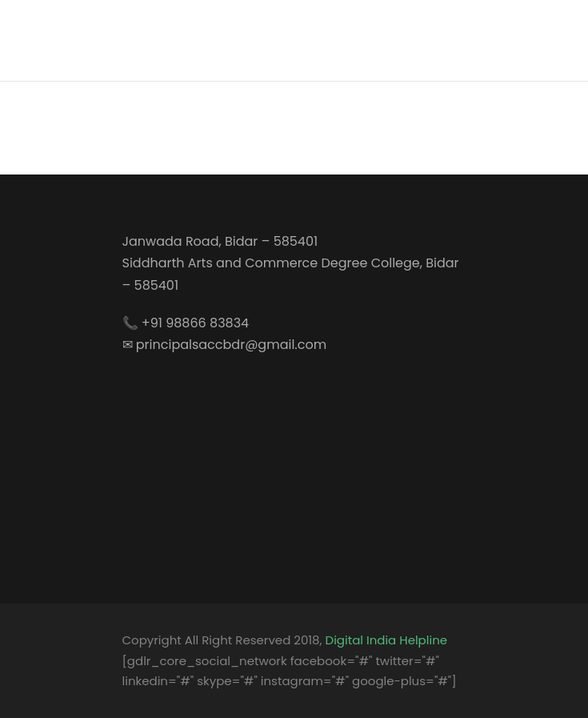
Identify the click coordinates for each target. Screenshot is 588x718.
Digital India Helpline (386, 640)
